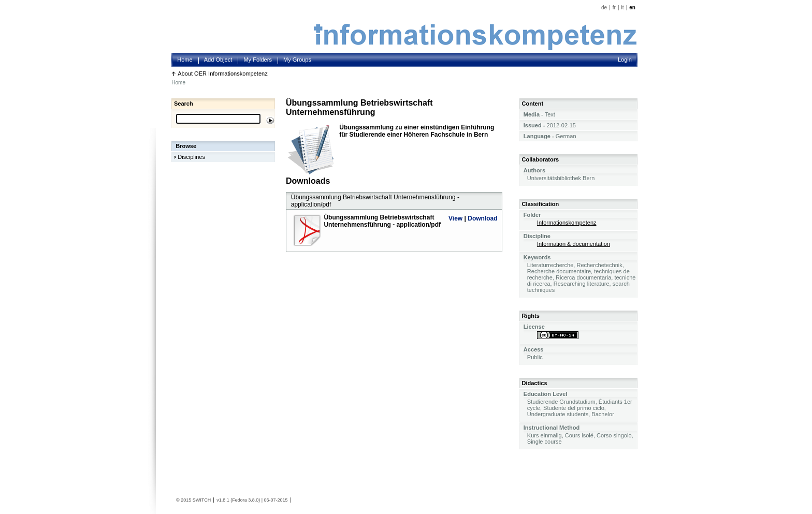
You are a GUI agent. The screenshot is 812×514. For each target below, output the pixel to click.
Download (482, 218)
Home (185, 60)
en (632, 8)
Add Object (218, 60)
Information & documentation (574, 244)
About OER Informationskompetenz (223, 74)
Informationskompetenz (567, 223)
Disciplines (191, 157)
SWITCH (202, 500)
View (455, 218)
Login (625, 60)
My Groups (297, 60)
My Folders (258, 60)
